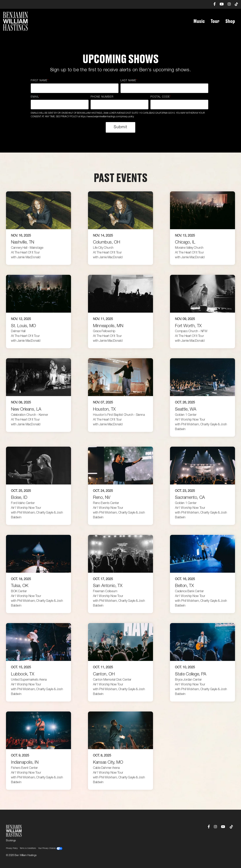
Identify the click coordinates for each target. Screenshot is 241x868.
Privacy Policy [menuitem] (12, 848)
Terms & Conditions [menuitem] (28, 848)
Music (199, 21)
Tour (215, 21)
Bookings (11, 841)
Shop (230, 21)
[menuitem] (213, 4)
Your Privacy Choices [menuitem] (50, 848)
